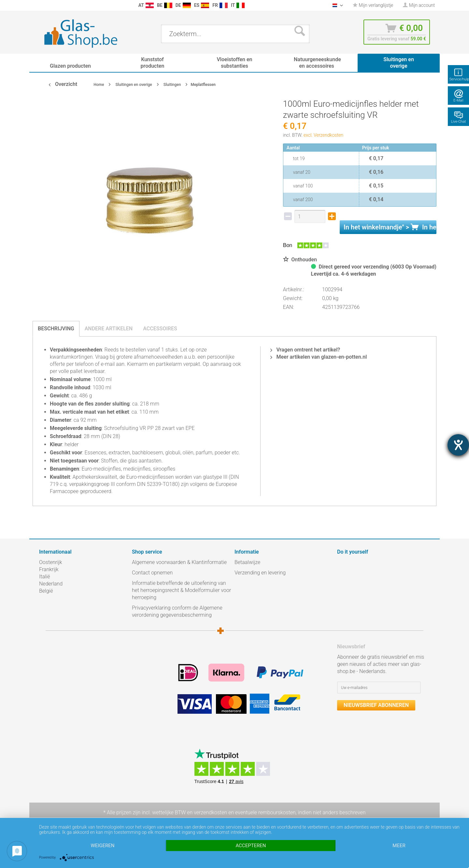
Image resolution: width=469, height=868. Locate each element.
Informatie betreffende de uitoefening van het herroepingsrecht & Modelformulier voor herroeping (181, 590)
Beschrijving (56, 329)
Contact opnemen (152, 573)
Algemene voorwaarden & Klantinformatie (179, 562)
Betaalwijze (247, 562)
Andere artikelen (109, 329)
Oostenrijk (51, 562)
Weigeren (102, 846)
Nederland (51, 584)
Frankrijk (49, 569)
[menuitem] (42, 5)
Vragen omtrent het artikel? (305, 350)
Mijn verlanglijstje (373, 5)
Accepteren (251, 846)
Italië (44, 577)
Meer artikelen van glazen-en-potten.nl (319, 357)
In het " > (390, 227)
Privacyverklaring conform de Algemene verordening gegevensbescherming (177, 611)
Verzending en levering (260, 573)
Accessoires (160, 329)
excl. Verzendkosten (323, 135)
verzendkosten (210, 813)
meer (399, 846)
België (46, 591)
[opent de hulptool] (458, 445)
